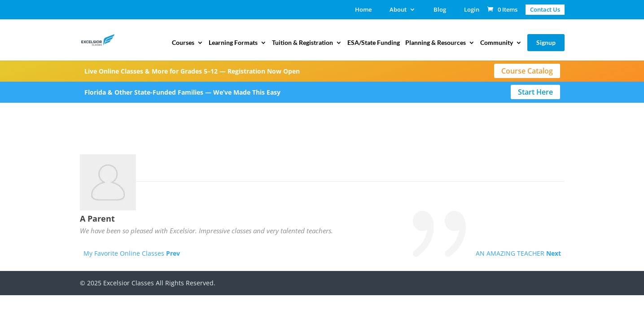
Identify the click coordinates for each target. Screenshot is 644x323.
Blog (440, 10)
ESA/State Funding (374, 43)
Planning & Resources (436, 43)
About (398, 10)
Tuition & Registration (302, 43)
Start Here (535, 92)
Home (363, 10)
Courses (183, 43)
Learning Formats (233, 43)
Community (497, 43)
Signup (546, 42)
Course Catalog (527, 71)
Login (472, 10)
